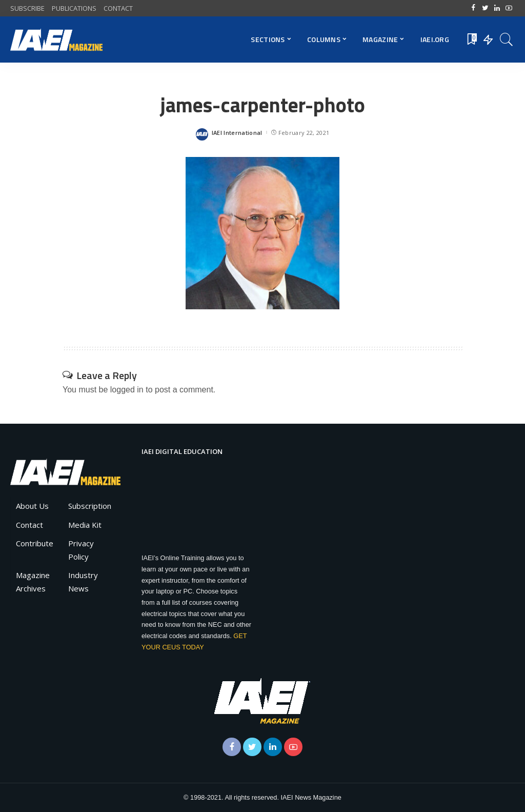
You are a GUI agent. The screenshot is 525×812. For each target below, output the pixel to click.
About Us (32, 506)
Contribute (35, 543)
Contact (29, 525)
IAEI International (237, 133)
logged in (127, 390)
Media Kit (85, 525)
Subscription (90, 506)
